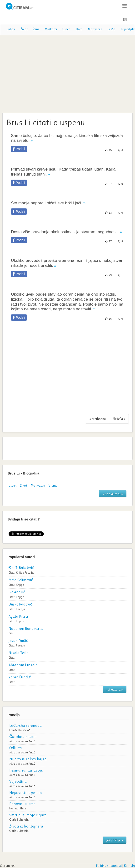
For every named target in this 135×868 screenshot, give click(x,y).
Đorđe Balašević (20, 730)
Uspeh (66, 29)
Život (24, 29)
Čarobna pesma (23, 737)
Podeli (20, 149)
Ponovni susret (22, 804)
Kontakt (129, 866)
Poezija (29, 573)
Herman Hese (18, 808)
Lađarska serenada (25, 725)
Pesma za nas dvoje (26, 770)
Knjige (20, 573)
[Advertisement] (67, 73)
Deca (79, 29)
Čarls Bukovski (19, 820)
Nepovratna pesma (26, 792)
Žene (36, 29)
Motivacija (95, 29)
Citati (12, 573)
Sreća (111, 29)
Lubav (11, 29)
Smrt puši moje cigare (28, 815)
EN (125, 20)
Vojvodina (18, 781)
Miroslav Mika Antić (22, 741)
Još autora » (115, 689)
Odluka (16, 748)
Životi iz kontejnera (26, 826)
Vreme (53, 485)
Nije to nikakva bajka (28, 759)
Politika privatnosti (109, 866)
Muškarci (51, 29)
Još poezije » (115, 840)
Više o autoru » (113, 494)
